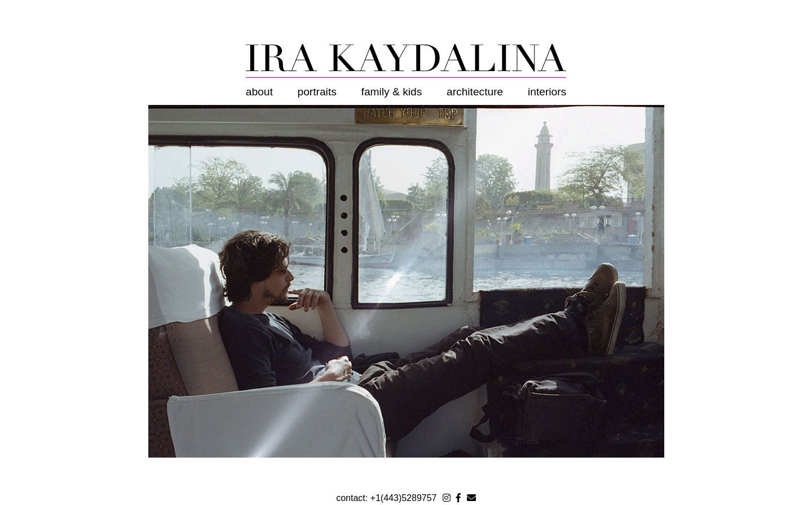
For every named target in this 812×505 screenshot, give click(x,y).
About (259, 92)
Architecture (475, 92)
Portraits (317, 92)
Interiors (547, 92)
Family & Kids (392, 92)
